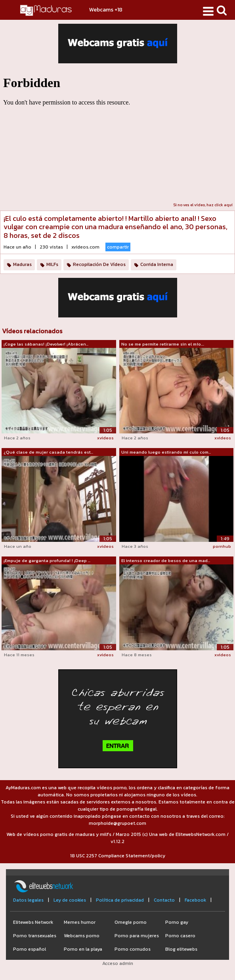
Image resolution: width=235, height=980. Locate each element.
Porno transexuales (35, 936)
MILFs (52, 264)
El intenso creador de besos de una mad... (166, 560)
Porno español (30, 949)
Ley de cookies (70, 900)
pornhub (222, 546)
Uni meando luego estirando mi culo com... (166, 452)
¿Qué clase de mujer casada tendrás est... (48, 452)
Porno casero (180, 936)
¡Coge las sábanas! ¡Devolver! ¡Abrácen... (46, 344)
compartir (118, 247)
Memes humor (80, 922)
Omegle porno (131, 922)
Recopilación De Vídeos (99, 264)
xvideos (105, 438)
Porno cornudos (133, 949)
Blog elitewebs (181, 949)
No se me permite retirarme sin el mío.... (163, 344)
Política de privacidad (120, 900)
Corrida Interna (157, 264)
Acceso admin (118, 963)
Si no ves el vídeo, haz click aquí (203, 205)
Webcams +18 (106, 10)
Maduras (22, 264)
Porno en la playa (83, 949)
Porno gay (177, 922)
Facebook (195, 900)
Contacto (164, 900)
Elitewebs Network (33, 922)
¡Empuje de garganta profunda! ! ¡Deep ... (47, 560)
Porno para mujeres (137, 936)
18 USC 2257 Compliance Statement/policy (118, 856)
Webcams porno (82, 936)
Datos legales (28, 900)
